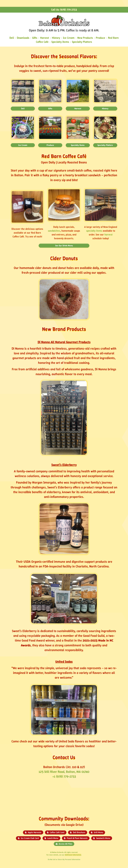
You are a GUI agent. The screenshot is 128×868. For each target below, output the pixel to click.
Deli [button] (23, 108)
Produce (100, 38)
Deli (12, 38)
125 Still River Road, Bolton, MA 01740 (64, 772)
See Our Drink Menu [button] (64, 246)
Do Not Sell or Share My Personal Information (64, 860)
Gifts (35, 38)
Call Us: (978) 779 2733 (64, 10)
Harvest (45, 38)
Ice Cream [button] (23, 145)
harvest (109, 235)
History (56, 38)
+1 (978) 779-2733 (64, 776)
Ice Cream (69, 38)
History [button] (105, 108)
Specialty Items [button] (78, 145)
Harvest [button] (78, 108)
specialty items (94, 231)
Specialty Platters (82, 42)
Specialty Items (60, 42)
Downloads (23, 38)
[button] (33, 832)
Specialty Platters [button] (105, 145)
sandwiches (54, 231)
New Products (85, 38)
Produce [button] (50, 145)
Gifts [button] (50, 108)
